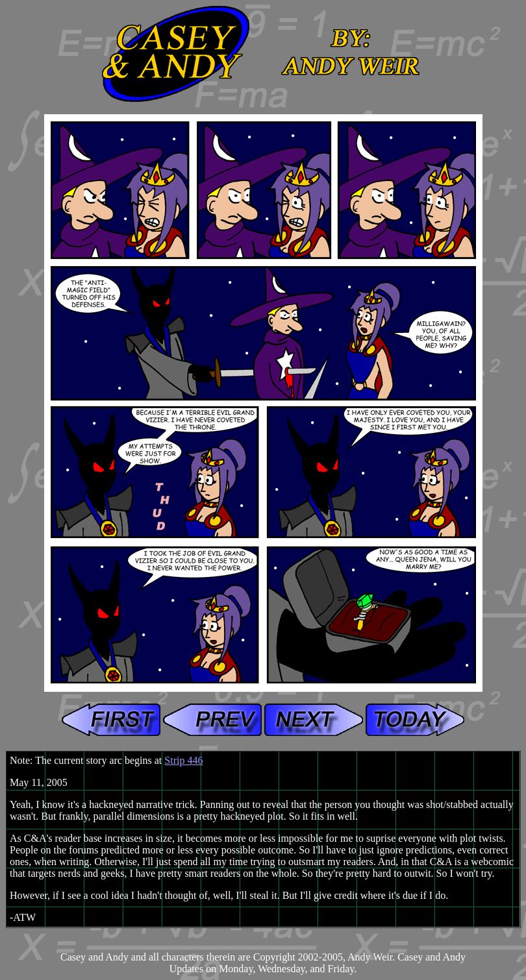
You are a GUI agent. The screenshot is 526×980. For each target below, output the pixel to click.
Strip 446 (183, 760)
